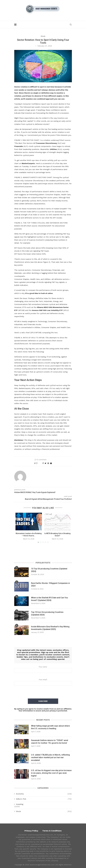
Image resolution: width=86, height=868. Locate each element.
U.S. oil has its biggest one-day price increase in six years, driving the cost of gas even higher (51, 773)
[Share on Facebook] (43, 463)
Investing (20, 804)
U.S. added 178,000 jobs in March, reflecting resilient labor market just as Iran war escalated (50, 757)
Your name (43, 669)
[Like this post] (38, 463)
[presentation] (43, 693)
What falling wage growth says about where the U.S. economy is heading (50, 727)
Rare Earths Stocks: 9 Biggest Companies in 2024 (50, 584)
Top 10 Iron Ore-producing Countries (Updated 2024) (47, 613)
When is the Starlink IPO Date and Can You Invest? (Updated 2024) (49, 599)
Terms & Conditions (52, 830)
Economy (44, 794)
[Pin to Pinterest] (48, 463)
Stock (43, 36)
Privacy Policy (31, 830)
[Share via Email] (51, 463)
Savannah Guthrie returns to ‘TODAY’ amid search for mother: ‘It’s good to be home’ (50, 742)
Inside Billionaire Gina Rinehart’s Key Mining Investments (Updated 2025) (50, 628)
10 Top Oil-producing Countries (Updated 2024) (49, 570)
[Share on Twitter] (46, 463)
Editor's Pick (44, 799)
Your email (43, 682)
